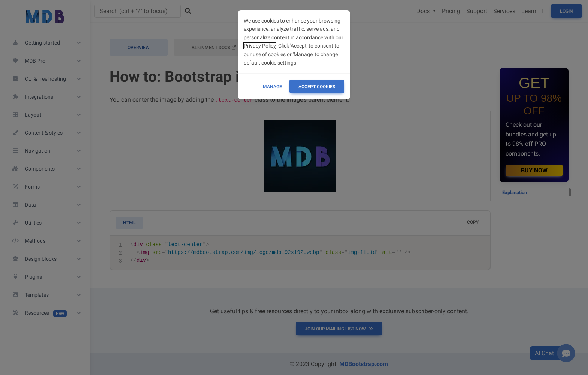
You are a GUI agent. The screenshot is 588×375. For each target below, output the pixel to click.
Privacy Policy (260, 46)
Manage (272, 87)
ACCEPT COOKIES (317, 87)
